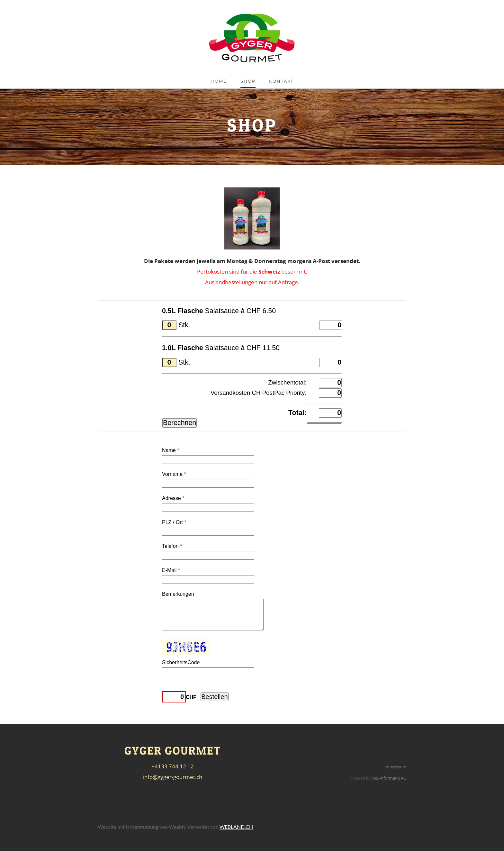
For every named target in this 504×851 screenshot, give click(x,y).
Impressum (395, 767)
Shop (248, 81)
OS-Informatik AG (390, 778)
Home (219, 81)
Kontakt (281, 81)
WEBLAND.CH (236, 827)
